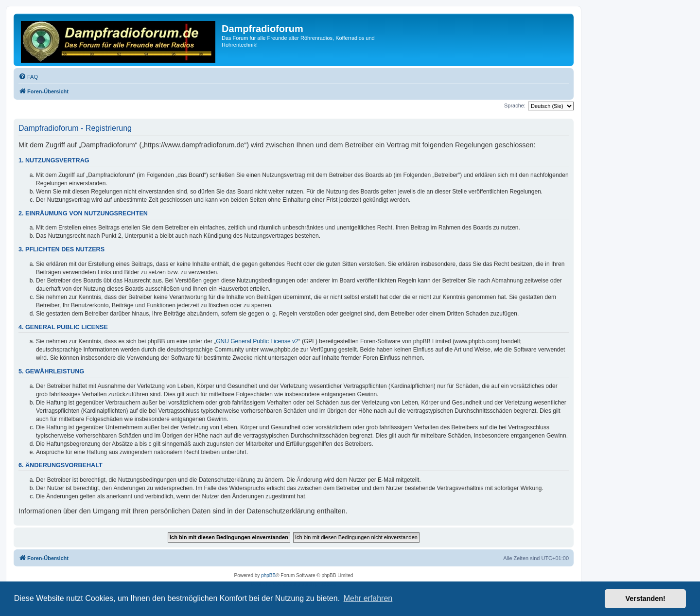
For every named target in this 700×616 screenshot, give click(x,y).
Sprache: (515, 106)
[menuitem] (28, 77)
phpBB (268, 575)
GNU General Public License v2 (257, 341)
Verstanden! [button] (646, 598)
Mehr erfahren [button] (368, 598)
